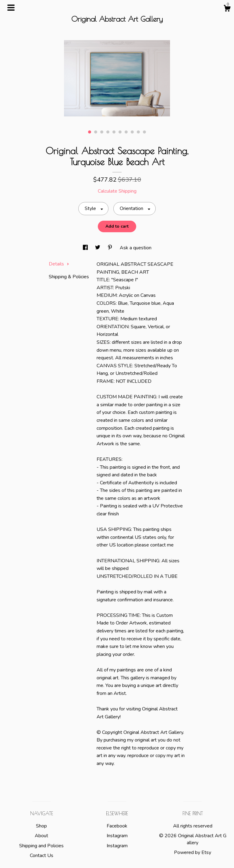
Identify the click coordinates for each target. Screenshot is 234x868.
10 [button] (144, 132)
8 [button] (132, 132)
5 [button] (114, 132)
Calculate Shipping (117, 191)
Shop (41, 826)
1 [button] (90, 132)
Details (59, 264)
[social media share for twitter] (98, 248)
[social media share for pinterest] (111, 248)
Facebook (117, 826)
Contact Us (42, 856)
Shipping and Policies (41, 846)
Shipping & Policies (69, 277)
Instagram (117, 836)
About (41, 836)
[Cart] (227, 9)
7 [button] (126, 132)
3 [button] (102, 132)
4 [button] (108, 132)
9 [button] (138, 132)
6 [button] (120, 132)
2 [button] (96, 132)
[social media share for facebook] (86, 248)
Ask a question (136, 248)
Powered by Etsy (193, 852)
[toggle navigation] (11, 8)
